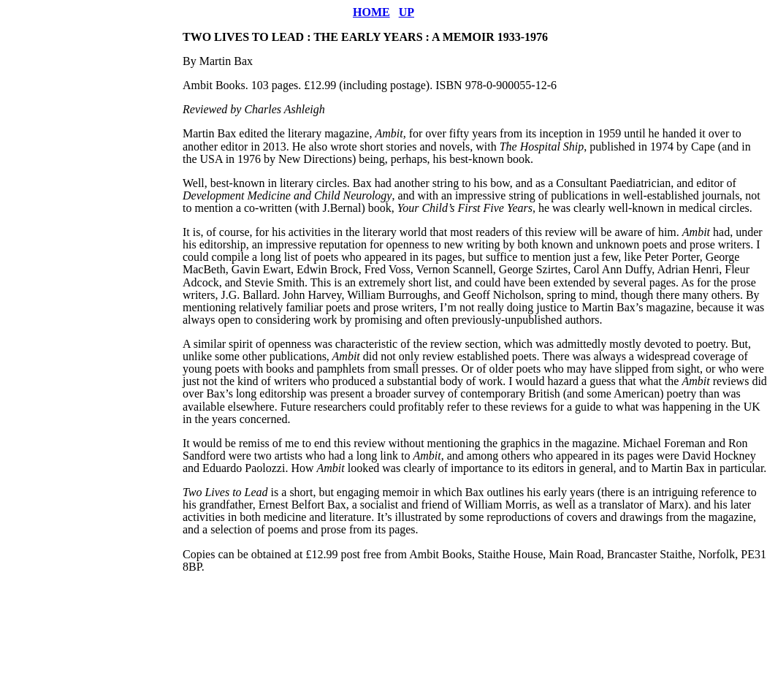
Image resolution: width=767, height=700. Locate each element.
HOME (371, 12)
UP (407, 12)
